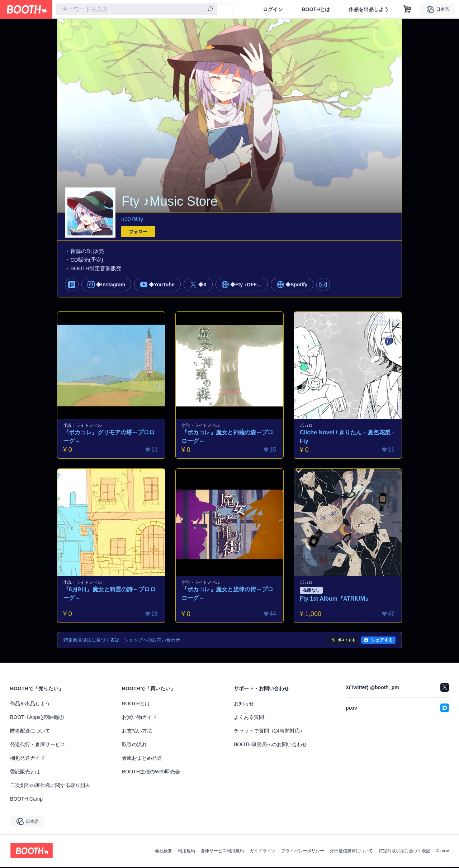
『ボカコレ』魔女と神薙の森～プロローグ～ (228, 437)
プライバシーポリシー (303, 852)
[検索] (210, 10)
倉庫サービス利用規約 (222, 852)
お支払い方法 (137, 732)
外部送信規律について (351, 852)
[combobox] (137, 9)
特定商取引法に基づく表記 (404, 852)
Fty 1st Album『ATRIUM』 (336, 600)
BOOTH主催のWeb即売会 (151, 773)
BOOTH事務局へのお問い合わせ (270, 745)
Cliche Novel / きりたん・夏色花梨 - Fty (347, 437)
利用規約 (186, 852)
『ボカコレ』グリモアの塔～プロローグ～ (109, 437)
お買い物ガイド (139, 718)
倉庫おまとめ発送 (142, 759)
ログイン (273, 9)
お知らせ (244, 705)
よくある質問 (249, 718)
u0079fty (132, 219)
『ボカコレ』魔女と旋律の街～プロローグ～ (228, 595)
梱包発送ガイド (28, 759)
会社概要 (164, 852)
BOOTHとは (316, 9)
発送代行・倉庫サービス (38, 745)
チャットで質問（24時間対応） (269, 732)
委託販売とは (25, 773)
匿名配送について (30, 732)
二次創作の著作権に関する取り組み (50, 786)
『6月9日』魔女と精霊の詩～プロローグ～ (110, 595)
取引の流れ (134, 745)
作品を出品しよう (369, 9)
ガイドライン (262, 852)
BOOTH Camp (26, 800)
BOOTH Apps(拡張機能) (37, 718)
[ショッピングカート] (407, 9)
